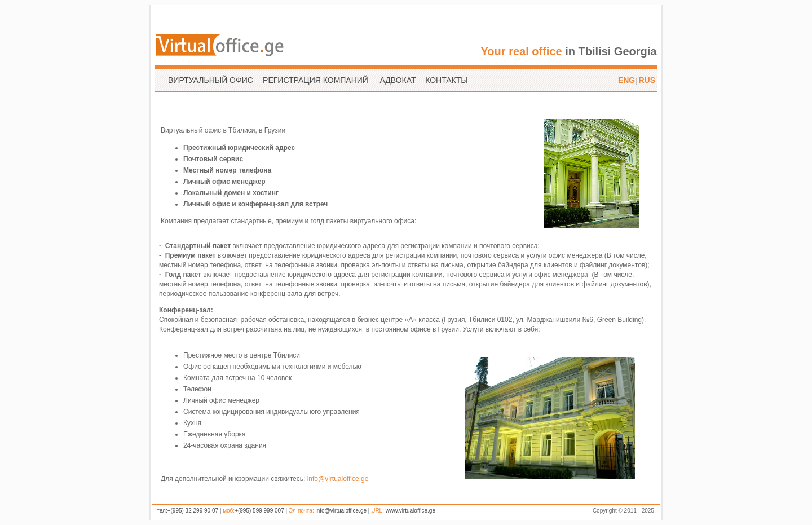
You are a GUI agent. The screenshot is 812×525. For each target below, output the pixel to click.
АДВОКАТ (398, 80)
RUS (647, 80)
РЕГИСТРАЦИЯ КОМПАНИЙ (315, 80)
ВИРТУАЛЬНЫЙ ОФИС (212, 80)
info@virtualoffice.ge (338, 479)
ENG (626, 80)
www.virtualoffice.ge (411, 511)
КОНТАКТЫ (447, 80)
